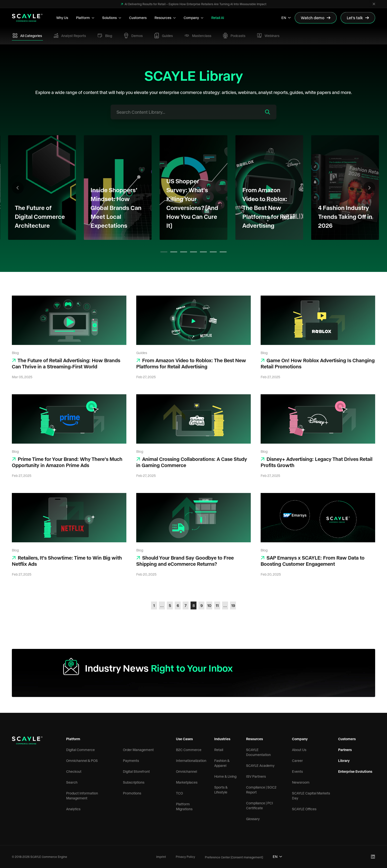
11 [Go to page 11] (217, 605)
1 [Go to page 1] (154, 605)
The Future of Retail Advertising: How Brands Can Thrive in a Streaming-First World (66, 363)
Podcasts (234, 36)
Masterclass (198, 36)
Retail (219, 750)
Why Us (62, 18)
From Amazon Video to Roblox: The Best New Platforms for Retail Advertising (191, 363)
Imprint (161, 857)
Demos (133, 35)
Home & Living (225, 776)
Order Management (138, 750)
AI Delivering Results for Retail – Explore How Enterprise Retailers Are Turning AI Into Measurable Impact (195, 4)
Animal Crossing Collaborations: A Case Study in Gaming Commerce (192, 462)
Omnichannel (186, 771)
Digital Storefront (136, 771)
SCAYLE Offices (304, 809)
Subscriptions (134, 782)
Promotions (132, 793)
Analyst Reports (70, 36)
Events (297, 771)
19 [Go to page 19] (233, 605)
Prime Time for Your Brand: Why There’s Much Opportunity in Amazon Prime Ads (67, 462)
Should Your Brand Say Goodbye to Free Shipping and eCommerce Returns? (185, 561)
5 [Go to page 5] (170, 605)
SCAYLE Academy (260, 765)
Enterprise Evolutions (355, 771)
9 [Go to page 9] (202, 605)
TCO (179, 793)
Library (344, 761)
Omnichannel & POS (82, 761)
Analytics (73, 809)
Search (72, 782)
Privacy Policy (185, 857)
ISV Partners (256, 776)
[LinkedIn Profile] (373, 857)
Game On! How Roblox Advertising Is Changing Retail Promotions (318, 363)
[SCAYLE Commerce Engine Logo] (27, 18)
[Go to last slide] (18, 188)
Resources (165, 18)
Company (193, 18)
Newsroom (301, 782)
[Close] (374, 4)
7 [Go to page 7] (186, 605)
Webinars (268, 36)
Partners (345, 750)
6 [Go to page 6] (178, 605)
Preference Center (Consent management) (234, 857)
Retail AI (218, 18)
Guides (164, 35)
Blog (105, 36)
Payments (131, 761)
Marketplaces (187, 782)
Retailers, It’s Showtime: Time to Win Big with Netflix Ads (67, 561)
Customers (138, 18)
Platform (85, 18)
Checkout (74, 771)
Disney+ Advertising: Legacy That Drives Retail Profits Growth (317, 462)
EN (286, 18)
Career (297, 761)
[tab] (164, 252)
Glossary (253, 819)
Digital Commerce (80, 750)
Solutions (112, 18)
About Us (299, 750)
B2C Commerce (189, 750)
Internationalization (191, 761)
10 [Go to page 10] (209, 605)
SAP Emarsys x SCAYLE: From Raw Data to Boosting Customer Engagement (313, 561)
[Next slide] (369, 188)
